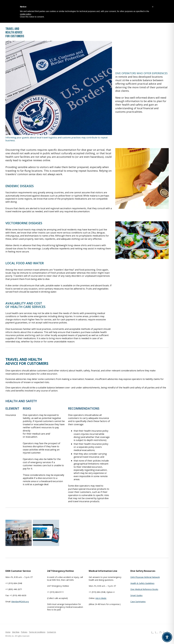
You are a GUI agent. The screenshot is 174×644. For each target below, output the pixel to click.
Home (8, 632)
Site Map (16, 632)
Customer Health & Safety (19, 530)
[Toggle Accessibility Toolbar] (167, 637)
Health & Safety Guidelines (142, 583)
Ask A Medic (101, 598)
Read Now (19, 538)
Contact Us (52, 632)
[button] (153, 7)
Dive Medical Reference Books (144, 589)
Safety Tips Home (46, 528)
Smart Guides (136, 595)
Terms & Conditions (37, 632)
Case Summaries (138, 602)
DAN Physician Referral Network (145, 577)
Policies (24, 632)
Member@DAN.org (20, 602)
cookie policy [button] (26, 14)
